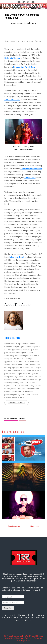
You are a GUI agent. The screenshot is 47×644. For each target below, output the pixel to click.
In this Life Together (18, 257)
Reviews (22, 419)
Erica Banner (13, 338)
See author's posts (16, 403)
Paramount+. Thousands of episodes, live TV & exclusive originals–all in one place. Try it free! (24, 617)
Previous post (14, 526)
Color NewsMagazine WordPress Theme (22, 638)
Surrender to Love (12, 100)
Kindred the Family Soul (24, 67)
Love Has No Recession (31, 169)
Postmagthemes (24, 640)
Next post (35, 526)
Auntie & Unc (30, 178)
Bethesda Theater (12, 58)
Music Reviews (11, 419)
